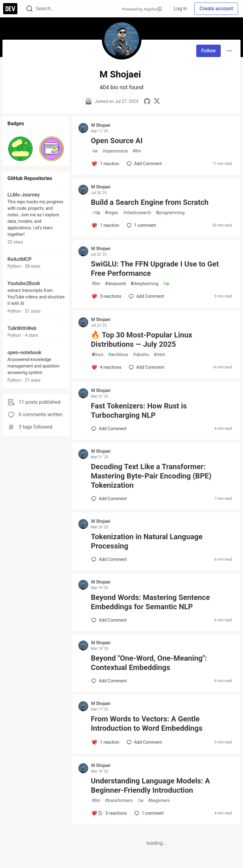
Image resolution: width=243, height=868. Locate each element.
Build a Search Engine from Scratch (150, 202)
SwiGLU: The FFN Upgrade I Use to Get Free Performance (155, 269)
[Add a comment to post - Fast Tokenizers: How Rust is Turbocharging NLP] (109, 429)
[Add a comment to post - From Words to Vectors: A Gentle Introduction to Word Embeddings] (105, 742)
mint (159, 355)
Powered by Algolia (142, 9)
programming (170, 213)
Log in (180, 9)
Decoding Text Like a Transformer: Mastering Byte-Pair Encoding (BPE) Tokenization (151, 476)
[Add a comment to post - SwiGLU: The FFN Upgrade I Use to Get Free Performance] (106, 296)
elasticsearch (137, 213)
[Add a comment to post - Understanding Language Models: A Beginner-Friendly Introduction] (109, 813)
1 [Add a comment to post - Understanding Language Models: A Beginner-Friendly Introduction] (148, 813)
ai (95, 151)
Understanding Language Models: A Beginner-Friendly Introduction (150, 786)
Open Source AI (117, 141)
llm (137, 151)
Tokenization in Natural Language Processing (147, 541)
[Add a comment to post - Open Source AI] (105, 164)
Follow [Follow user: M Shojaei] (208, 51)
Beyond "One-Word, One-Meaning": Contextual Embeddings (149, 663)
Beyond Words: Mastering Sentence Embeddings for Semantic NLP (150, 602)
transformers (119, 801)
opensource (115, 151)
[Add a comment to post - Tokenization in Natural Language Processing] (109, 559)
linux (98, 355)
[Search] (29, 9)
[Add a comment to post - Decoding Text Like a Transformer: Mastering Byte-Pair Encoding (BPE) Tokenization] (109, 499)
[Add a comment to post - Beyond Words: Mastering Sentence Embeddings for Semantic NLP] (109, 620)
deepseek (115, 284)
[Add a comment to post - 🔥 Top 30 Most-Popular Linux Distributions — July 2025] (106, 367)
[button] (21, 149)
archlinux (118, 355)
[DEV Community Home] (10, 9)
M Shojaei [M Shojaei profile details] (101, 125)
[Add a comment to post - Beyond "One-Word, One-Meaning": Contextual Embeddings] (109, 681)
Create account (216, 9)
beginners (159, 801)
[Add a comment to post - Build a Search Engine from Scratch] (105, 225)
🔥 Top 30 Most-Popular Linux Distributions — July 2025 (141, 340)
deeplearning (145, 284)
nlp (96, 213)
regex (112, 213)
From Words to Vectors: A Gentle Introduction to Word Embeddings (147, 724)
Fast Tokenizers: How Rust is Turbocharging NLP (139, 411)
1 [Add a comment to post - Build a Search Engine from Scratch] (141, 225)
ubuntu (141, 355)
